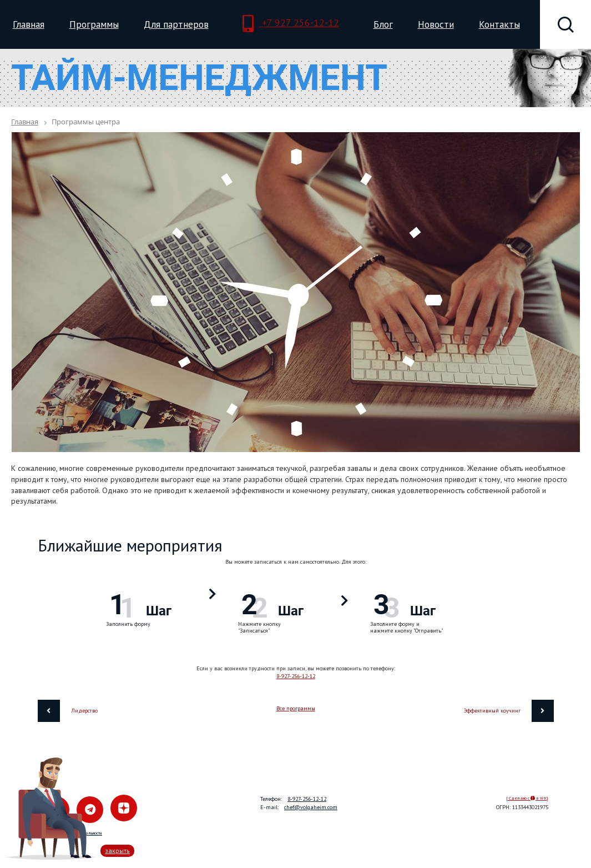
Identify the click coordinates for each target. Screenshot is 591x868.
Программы (94, 24)
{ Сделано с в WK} (527, 798)
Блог (383, 24)
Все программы (296, 708)
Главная (29, 24)
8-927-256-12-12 (296, 676)
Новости (436, 24)
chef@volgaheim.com (311, 807)
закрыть (117, 851)
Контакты (499, 24)
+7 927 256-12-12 (291, 24)
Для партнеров (176, 24)
